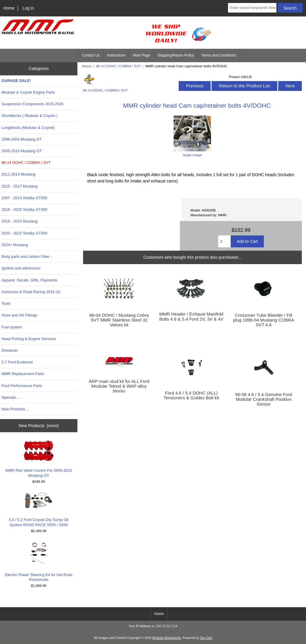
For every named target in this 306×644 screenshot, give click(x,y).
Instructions (116, 55)
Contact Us (91, 55)
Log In (28, 8)
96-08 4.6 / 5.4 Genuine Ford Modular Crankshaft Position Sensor (264, 399)
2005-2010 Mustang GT (22, 151)
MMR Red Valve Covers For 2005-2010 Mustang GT (39, 459)
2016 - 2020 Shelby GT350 (24, 210)
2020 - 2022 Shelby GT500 (24, 233)
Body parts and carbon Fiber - (27, 256)
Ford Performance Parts (22, 386)
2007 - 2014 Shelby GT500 (24, 198)
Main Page (141, 55)
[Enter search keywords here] (252, 8)
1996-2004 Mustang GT (22, 139)
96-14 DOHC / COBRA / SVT (118, 66)
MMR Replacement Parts (23, 374)
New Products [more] (39, 426)
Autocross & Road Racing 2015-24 (31, 292)
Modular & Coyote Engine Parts (28, 92)
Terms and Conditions (219, 55)
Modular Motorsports (167, 638)
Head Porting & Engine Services (29, 339)
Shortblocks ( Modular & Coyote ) (30, 116)
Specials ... (11, 397)
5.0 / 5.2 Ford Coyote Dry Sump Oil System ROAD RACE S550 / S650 (39, 510)
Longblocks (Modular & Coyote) (28, 128)
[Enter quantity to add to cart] (224, 241)
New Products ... (16, 409)
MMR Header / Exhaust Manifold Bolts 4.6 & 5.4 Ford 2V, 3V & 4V (191, 316)
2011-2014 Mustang (18, 174)
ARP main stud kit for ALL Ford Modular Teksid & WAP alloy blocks (119, 386)
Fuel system (12, 327)
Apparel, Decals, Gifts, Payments (29, 280)
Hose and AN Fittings (19, 315)
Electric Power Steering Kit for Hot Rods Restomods (39, 562)
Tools (6, 303)
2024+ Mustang (15, 245)
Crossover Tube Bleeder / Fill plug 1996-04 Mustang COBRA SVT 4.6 (264, 320)
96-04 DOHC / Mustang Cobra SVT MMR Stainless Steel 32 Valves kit (119, 320)
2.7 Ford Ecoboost (17, 362)
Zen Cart (206, 638)
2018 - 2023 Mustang (20, 221)
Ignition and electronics (21, 268)
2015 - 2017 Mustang (20, 186)
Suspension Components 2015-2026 (32, 104)
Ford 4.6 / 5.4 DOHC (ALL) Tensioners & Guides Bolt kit (191, 395)
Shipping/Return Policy (176, 55)
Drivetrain (10, 350)
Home (9, 8)
